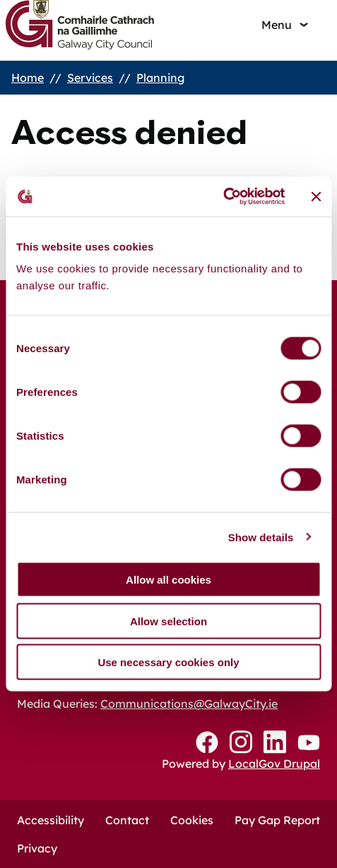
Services (90, 78)
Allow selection (168, 621)
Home (28, 78)
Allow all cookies (168, 580)
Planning (160, 78)
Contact (127, 820)
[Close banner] (316, 196)
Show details (261, 537)
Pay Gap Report (277, 820)
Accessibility (51, 820)
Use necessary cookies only (168, 662)
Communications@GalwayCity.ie (189, 704)
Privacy (37, 848)
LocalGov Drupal (274, 764)
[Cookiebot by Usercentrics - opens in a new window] (223, 197)
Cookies (192, 820)
